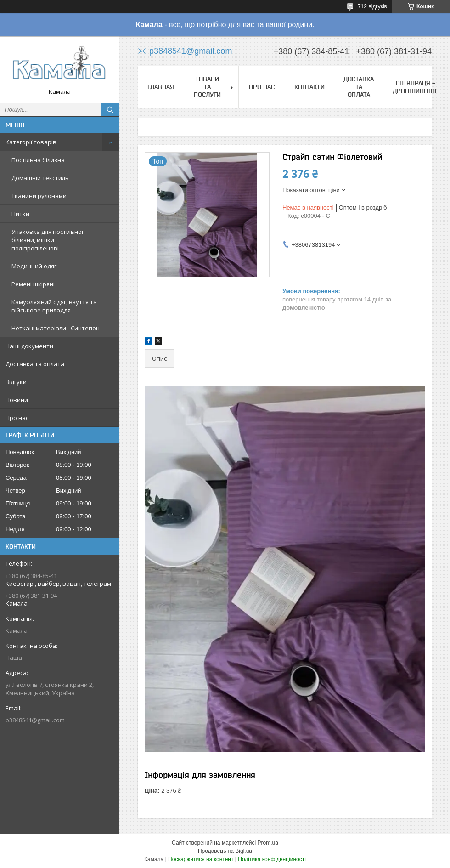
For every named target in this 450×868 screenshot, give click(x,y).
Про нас (17, 418)
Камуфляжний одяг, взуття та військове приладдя (54, 306)
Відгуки (16, 382)
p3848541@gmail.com (35, 720)
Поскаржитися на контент (201, 859)
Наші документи (29, 346)
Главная (161, 87)
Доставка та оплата (35, 364)
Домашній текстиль (40, 178)
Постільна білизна (38, 160)
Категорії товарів (31, 142)
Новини (17, 400)
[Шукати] (110, 110)
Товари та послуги (207, 87)
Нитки (20, 214)
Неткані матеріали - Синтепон (56, 328)
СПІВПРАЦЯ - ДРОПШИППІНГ (415, 87)
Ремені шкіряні (33, 284)
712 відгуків (372, 6)
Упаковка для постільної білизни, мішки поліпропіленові (47, 240)
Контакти (309, 87)
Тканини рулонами (39, 196)
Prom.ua (268, 843)
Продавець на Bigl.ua (225, 851)
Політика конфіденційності (272, 859)
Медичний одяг (34, 266)
